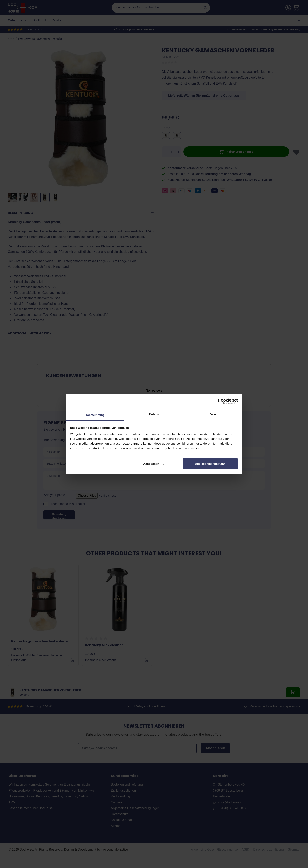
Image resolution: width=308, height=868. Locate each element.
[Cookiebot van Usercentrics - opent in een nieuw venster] (221, 401)
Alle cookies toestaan (210, 464)
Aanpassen (154, 464)
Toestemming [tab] (95, 415)
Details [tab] (154, 414)
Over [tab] (213, 414)
